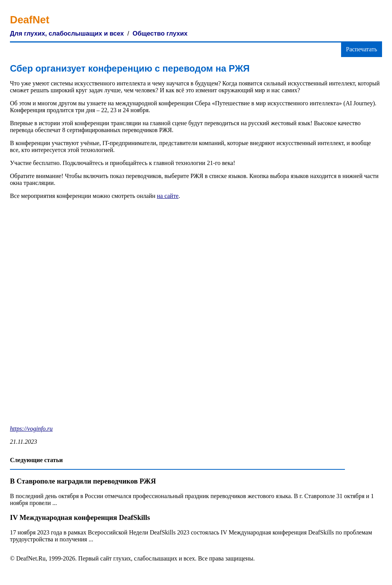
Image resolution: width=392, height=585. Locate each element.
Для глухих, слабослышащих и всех (67, 33)
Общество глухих (160, 33)
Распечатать (362, 49)
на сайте (168, 196)
